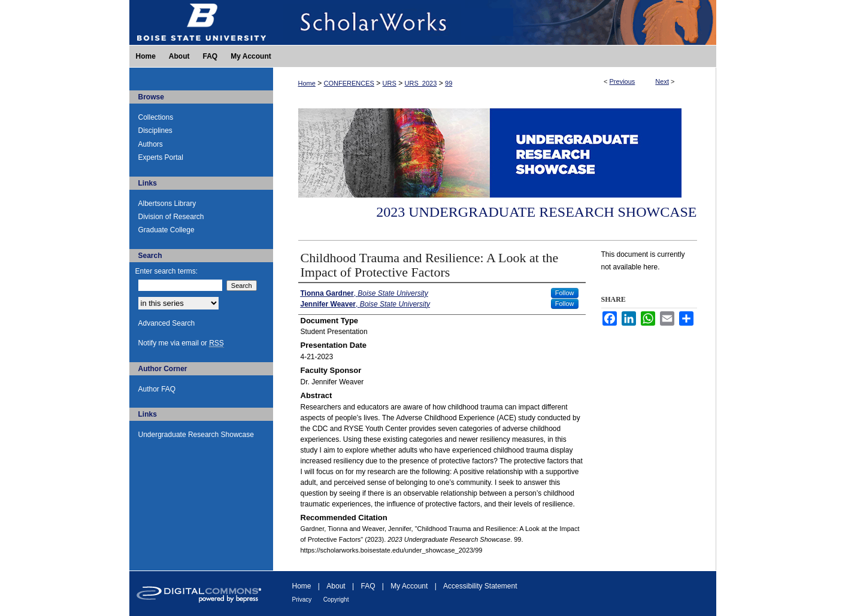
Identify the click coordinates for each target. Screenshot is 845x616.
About (336, 586)
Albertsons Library (167, 204)
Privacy (302, 600)
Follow (565, 293)
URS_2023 (421, 83)
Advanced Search (167, 323)
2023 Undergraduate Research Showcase (536, 212)
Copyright (336, 600)
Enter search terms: (167, 271)
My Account (409, 586)
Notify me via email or (181, 343)
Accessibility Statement (480, 586)
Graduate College (166, 230)
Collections (156, 117)
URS (390, 83)
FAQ (368, 586)
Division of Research (171, 217)
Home (307, 83)
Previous (623, 81)
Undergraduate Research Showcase (196, 435)
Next (662, 81)
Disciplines (155, 131)
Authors (151, 144)
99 (449, 83)
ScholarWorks (495, 22)
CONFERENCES (349, 83)
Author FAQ (157, 389)
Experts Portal (161, 157)
